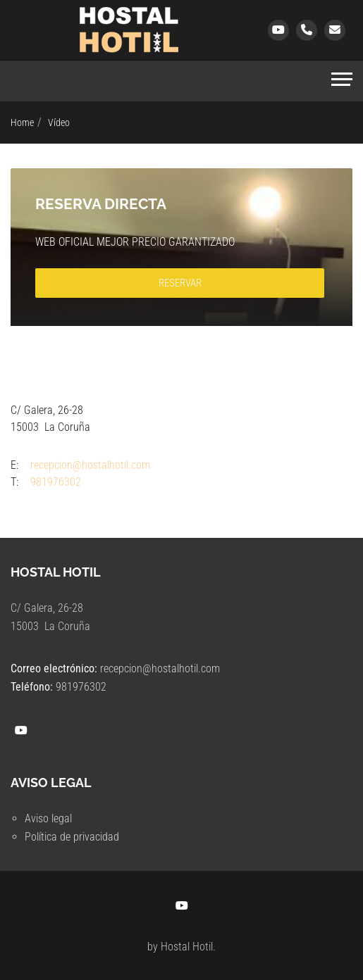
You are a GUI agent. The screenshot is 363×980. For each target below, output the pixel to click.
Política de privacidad (72, 837)
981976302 (81, 687)
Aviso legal (48, 818)
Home (22, 122)
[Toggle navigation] (342, 81)
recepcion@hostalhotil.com (160, 668)
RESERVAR (180, 283)
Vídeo (59, 122)
